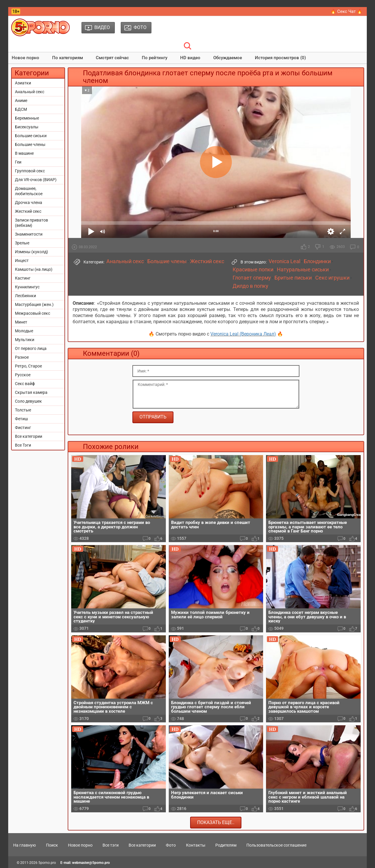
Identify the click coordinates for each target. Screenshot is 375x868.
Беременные (27, 118)
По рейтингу (155, 58)
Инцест (22, 261)
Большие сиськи (31, 136)
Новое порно (25, 58)
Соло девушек (28, 401)
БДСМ (21, 109)
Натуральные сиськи (303, 270)
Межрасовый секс (33, 313)
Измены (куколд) (31, 252)
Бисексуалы (27, 127)
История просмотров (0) (280, 58)
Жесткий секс (28, 211)
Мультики (25, 340)
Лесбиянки (25, 296)
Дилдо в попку (250, 286)
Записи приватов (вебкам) (31, 223)
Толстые (23, 410)
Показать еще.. (216, 822)
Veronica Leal (284, 261)
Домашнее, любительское (29, 191)
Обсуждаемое (228, 58)
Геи (18, 162)
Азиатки (23, 83)
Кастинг (23, 278)
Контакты (196, 845)
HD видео (190, 58)
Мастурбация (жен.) (34, 304)
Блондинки (317, 261)
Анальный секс (30, 92)
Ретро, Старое (28, 366)
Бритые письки (293, 278)
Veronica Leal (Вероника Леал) (243, 334)
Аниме (21, 101)
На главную (24, 845)
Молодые (24, 331)
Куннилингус (27, 287)
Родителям (226, 845)
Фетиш (21, 419)
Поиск (52, 845)
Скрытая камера (31, 392)
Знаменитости (29, 234)
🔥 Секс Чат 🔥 (346, 11)
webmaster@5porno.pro (91, 863)
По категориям (68, 58)
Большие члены (30, 144)
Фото (171, 845)
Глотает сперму (252, 278)
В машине (24, 153)
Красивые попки (253, 270)
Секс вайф (25, 384)
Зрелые (22, 243)
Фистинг (23, 428)
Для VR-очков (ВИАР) (36, 180)
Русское (23, 375)
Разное (22, 357)
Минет (21, 322)
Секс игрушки (332, 278)
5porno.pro (47, 863)
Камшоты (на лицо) (34, 269)
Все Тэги (23, 445)
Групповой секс (30, 171)
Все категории (29, 436)
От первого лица (31, 348)
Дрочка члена (29, 202)
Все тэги (111, 845)
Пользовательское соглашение (276, 845)
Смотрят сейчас (112, 58)
